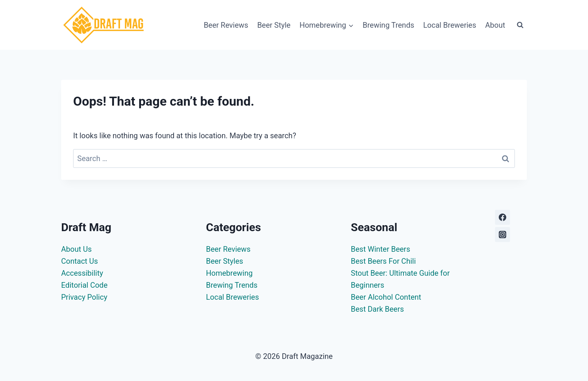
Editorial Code (84, 285)
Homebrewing (229, 273)
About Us (76, 249)
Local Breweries (450, 25)
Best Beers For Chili (383, 261)
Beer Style (274, 25)
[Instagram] (502, 235)
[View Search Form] (520, 25)
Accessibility (82, 273)
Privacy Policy (84, 297)
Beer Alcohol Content (386, 297)
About (495, 25)
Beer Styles (224, 261)
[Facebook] (502, 217)
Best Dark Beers (378, 309)
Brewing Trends (388, 25)
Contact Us (79, 261)
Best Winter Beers (381, 249)
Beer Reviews (226, 25)
